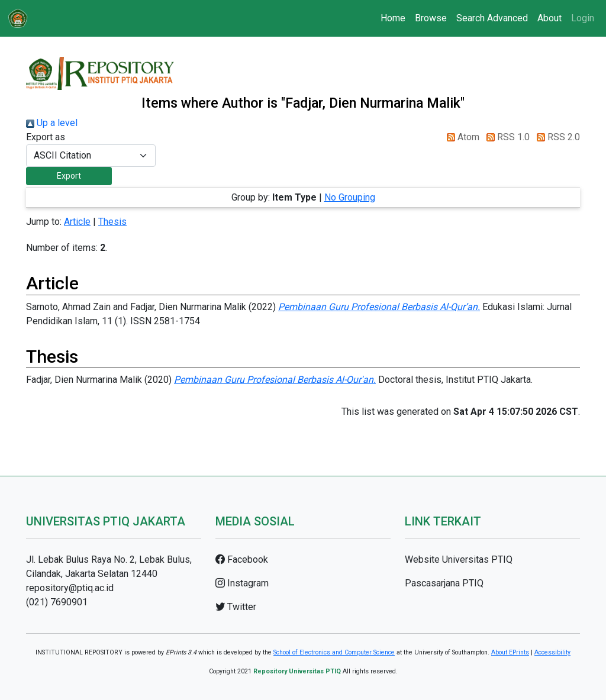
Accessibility (552, 652)
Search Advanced (492, 18)
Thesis (112, 222)
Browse (431, 18)
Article (77, 222)
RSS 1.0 (506, 137)
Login (583, 18)
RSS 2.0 (556, 137)
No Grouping (350, 197)
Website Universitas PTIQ (459, 559)
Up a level (52, 123)
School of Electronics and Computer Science (334, 652)
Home (393, 18)
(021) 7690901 (57, 602)
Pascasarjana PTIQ (444, 583)
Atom (461, 137)
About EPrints (510, 652)
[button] (69, 176)
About (549, 18)
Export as (46, 137)
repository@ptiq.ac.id (70, 588)
